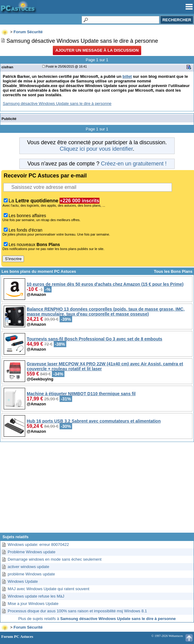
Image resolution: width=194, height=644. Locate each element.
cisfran (7, 67)
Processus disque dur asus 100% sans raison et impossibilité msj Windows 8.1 (77, 611)
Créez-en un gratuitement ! (134, 164)
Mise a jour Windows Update (33, 604)
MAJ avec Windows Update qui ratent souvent (49, 589)
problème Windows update (31, 574)
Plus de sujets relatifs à (97, 619)
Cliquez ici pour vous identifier (96, 149)
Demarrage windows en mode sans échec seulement (55, 559)
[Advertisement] (97, 490)
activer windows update (28, 567)
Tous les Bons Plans (173, 271)
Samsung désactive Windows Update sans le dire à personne (57, 103)
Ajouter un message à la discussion (97, 50)
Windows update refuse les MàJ (36, 596)
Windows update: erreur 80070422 (38, 545)
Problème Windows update (31, 552)
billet (127, 76)
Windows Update (23, 581)
